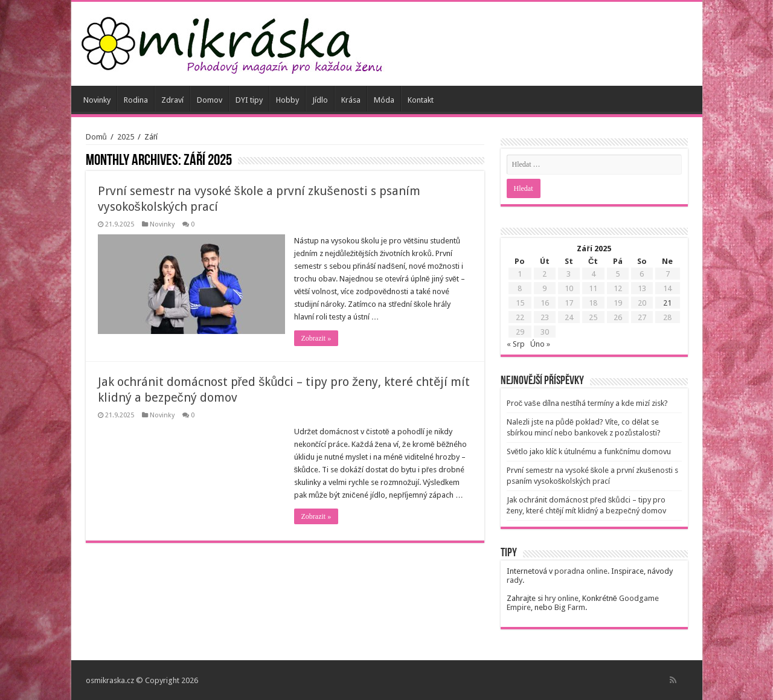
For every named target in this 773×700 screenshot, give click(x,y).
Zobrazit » (316, 338)
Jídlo (320, 100)
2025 (126, 137)
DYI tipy (249, 100)
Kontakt (421, 100)
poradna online (581, 571)
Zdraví (172, 100)
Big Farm (570, 607)
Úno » (540, 344)
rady (515, 580)
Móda (384, 100)
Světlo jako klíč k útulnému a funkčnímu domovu (589, 451)
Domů (96, 137)
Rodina (136, 100)
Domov (210, 100)
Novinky (97, 100)
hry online (562, 598)
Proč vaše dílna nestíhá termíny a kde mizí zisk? (587, 403)
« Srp (516, 344)
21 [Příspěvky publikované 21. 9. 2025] (667, 303)
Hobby (287, 100)
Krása (351, 100)
